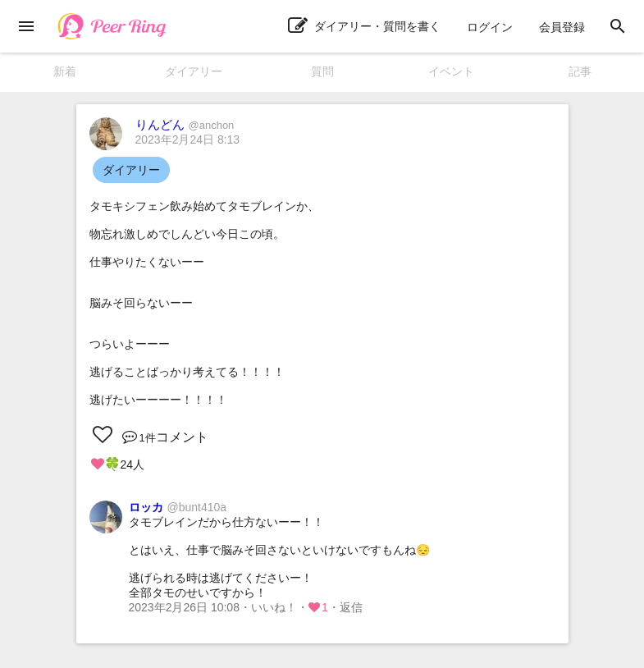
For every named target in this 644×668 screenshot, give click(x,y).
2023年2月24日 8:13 (188, 140)
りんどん (185, 124)
